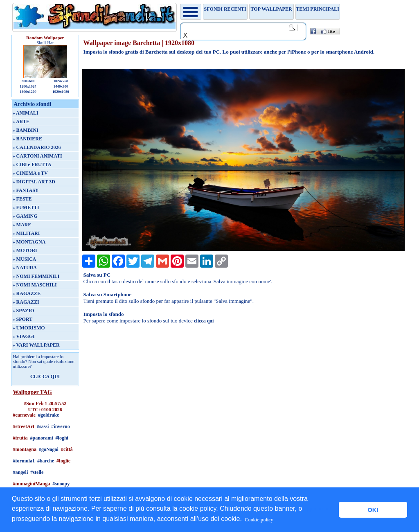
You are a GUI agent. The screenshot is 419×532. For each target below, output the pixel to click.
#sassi (43, 426)
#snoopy (61, 484)
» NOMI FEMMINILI (36, 276)
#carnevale (24, 415)
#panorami (42, 438)
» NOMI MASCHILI (35, 285)
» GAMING (25, 216)
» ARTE (21, 122)
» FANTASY (26, 190)
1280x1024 (28, 86)
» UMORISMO (29, 328)
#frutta (20, 438)
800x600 (28, 81)
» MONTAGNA (29, 242)
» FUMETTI (26, 207)
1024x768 (61, 81)
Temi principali (317, 9)
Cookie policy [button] (259, 520)
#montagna (25, 449)
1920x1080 (61, 92)
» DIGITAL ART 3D (34, 182)
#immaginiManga (32, 484)
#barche (46, 461)
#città (67, 449)
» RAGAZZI (26, 302)
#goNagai (49, 449)
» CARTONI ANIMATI (37, 156)
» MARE (22, 225)
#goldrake (48, 415)
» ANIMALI (26, 113)
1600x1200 (28, 92)
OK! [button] (373, 510)
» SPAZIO (24, 311)
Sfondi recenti (225, 9)
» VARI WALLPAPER (36, 345)
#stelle (37, 472)
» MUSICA (25, 259)
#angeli (21, 472)
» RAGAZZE (27, 293)
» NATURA (25, 268)
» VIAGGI (24, 336)
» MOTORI (25, 250)
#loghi (62, 438)
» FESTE (22, 199)
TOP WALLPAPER (271, 9)
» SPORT (23, 319)
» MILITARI (26, 233)
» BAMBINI (26, 130)
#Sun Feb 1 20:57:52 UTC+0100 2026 (45, 407)
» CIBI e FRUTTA (32, 165)
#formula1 (24, 461)
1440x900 (61, 86)
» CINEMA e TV (30, 173)
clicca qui (204, 321)
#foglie (63, 461)
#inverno (60, 426)
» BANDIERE (27, 139)
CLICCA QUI (45, 376)
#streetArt (24, 426)
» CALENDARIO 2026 (37, 147)
